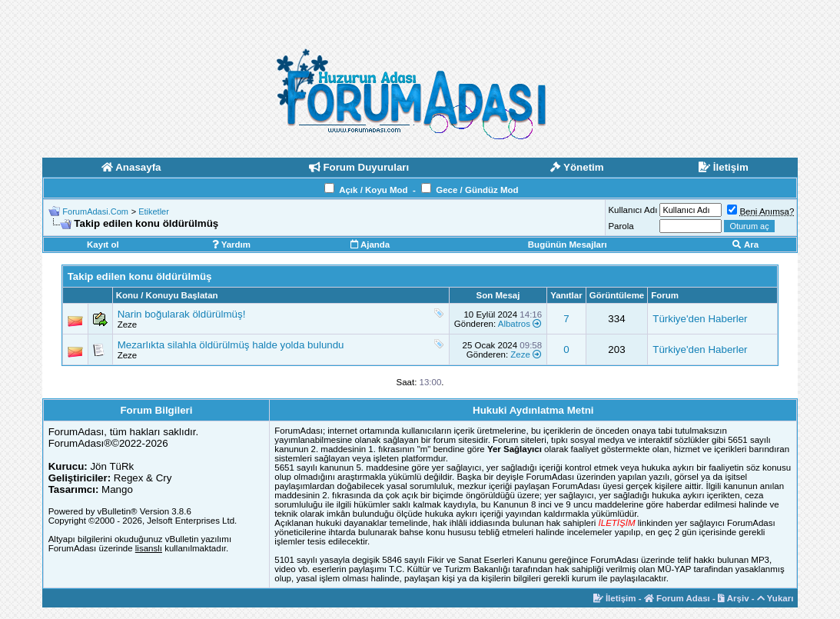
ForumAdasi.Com (95, 211)
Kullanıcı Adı (632, 210)
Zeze (128, 324)
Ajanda (370, 245)
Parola (621, 226)
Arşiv (734, 598)
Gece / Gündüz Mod (477, 190)
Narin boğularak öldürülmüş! (182, 314)
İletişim (615, 598)
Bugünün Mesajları (568, 245)
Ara (745, 245)
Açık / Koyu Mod (373, 190)
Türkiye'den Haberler (700, 319)
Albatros (514, 324)
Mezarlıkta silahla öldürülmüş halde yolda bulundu (231, 345)
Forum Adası (677, 598)
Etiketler (154, 211)
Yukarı (775, 598)
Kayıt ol (103, 245)
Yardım (231, 245)
